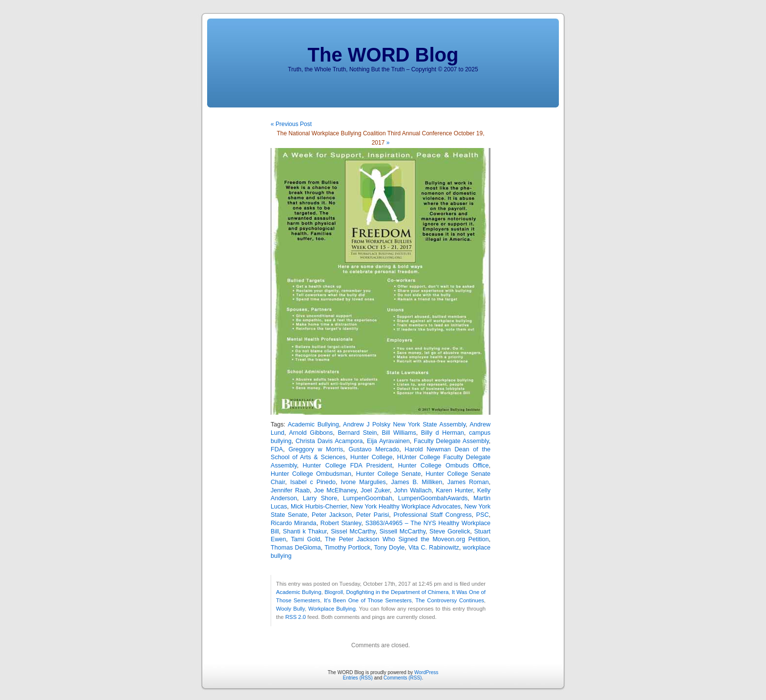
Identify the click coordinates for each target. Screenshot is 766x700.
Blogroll (334, 592)
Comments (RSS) (403, 678)
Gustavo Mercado (374, 449)
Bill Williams (399, 433)
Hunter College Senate (389, 474)
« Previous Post (291, 124)
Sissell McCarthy (403, 531)
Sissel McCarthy (353, 531)
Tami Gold (305, 539)
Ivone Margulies (363, 482)
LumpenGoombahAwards (433, 498)
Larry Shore (320, 498)
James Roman (468, 482)
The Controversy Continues (450, 600)
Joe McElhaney (335, 490)
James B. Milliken (416, 482)
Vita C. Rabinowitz (434, 548)
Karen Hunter (454, 490)
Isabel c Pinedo (313, 482)
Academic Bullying (313, 424)
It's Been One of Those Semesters (368, 600)
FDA (277, 449)
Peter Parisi (372, 515)
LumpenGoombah (368, 498)
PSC (483, 515)
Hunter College (371, 457)
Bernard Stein (357, 433)
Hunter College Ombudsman (311, 474)
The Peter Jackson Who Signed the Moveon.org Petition (407, 539)
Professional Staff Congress (432, 515)
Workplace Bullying (332, 609)
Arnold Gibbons (311, 433)
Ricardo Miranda (294, 523)
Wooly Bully (290, 609)
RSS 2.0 (296, 617)
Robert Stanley (341, 523)
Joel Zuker (375, 490)
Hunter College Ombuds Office (444, 466)
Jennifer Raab (290, 490)
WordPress (426, 672)
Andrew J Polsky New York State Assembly (404, 424)
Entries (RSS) (358, 678)
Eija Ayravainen (388, 441)
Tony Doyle (389, 548)
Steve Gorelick (450, 531)
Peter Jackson (332, 515)
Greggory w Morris (316, 449)
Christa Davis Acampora (329, 441)
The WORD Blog (383, 55)
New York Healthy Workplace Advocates (406, 507)
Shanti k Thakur (305, 531)
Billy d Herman (443, 433)
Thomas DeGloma (296, 548)
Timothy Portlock (347, 548)
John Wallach (413, 490)
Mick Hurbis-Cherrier (319, 507)
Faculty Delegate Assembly (451, 441)
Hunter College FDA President (348, 466)
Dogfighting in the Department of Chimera (397, 592)
